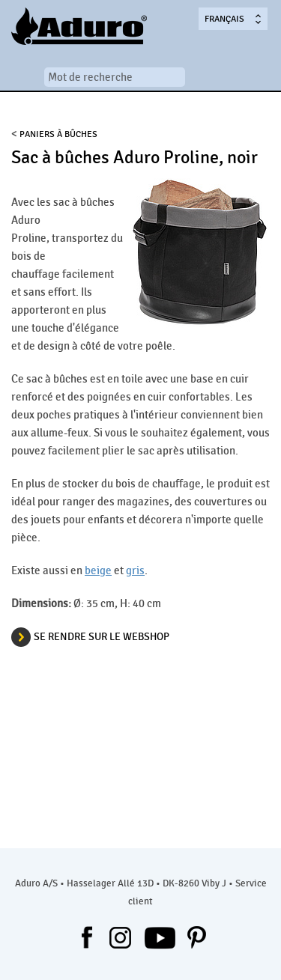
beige (98, 570)
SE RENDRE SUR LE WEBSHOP (102, 637)
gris (135, 570)
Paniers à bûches (58, 134)
